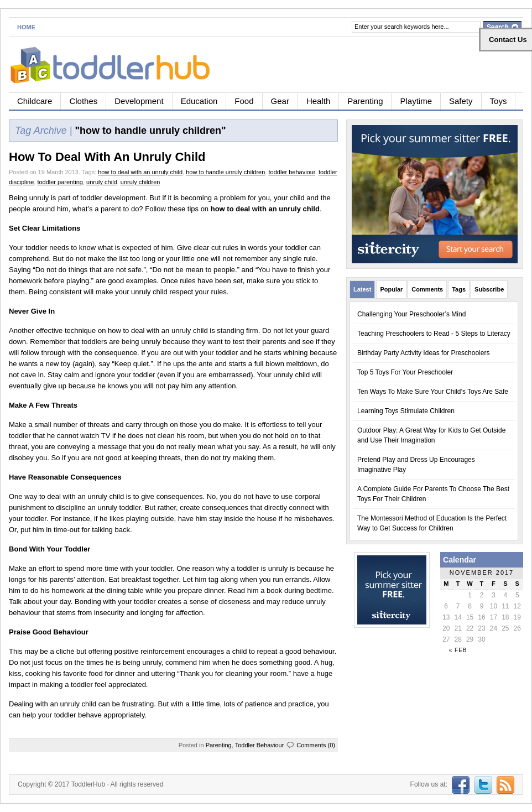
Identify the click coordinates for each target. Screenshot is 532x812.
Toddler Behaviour (260, 745)
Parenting (365, 101)
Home (26, 27)
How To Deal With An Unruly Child (107, 157)
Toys (499, 101)
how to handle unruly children (225, 172)
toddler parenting (60, 182)
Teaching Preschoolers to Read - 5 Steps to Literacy (434, 334)
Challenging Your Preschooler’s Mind (411, 314)
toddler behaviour (291, 172)
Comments (427, 289)
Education (199, 101)
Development (139, 101)
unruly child (102, 182)
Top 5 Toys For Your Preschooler (405, 372)
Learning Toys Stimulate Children (406, 411)
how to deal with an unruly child (140, 172)
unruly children (140, 182)
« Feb (458, 650)
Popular (391, 289)
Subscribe (489, 289)
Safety (461, 101)
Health (318, 101)
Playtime (416, 101)
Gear (280, 101)
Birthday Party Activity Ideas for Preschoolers (423, 353)
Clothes (83, 101)
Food (244, 101)
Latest (362, 289)
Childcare (35, 101)
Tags (459, 289)
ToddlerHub (88, 784)
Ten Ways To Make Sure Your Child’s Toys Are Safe (433, 392)
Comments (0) (316, 745)
